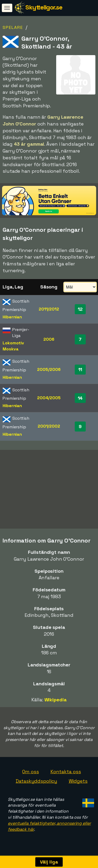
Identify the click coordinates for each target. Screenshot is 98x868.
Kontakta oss (66, 773)
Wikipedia (56, 701)
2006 (49, 339)
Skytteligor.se (44, 7)
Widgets (78, 783)
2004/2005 (49, 398)
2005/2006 (49, 369)
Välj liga (49, 862)
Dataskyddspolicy (36, 783)
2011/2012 (49, 309)
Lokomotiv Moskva (13, 346)
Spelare (13, 27)
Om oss (30, 773)
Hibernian (12, 317)
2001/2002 (49, 426)
